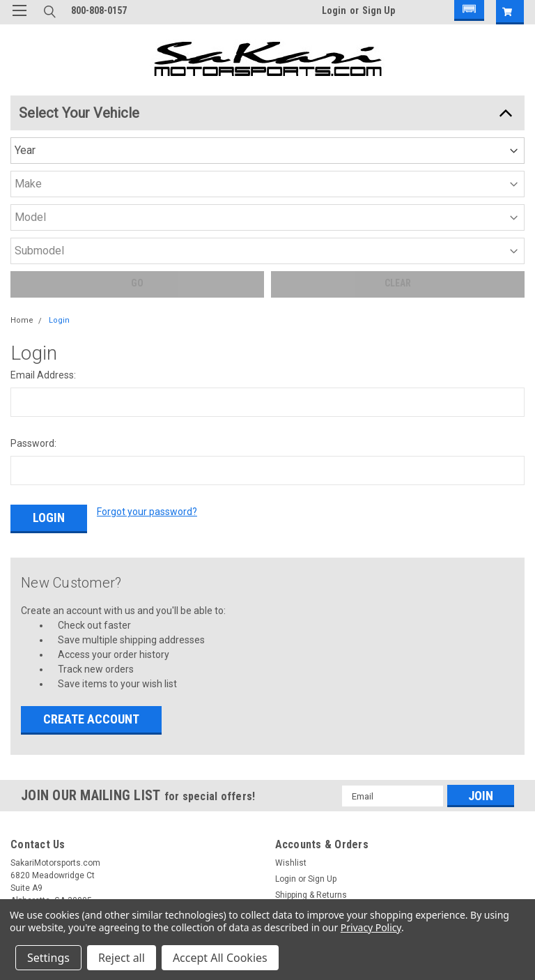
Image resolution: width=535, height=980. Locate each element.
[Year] (200, 119)
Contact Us (32, 878)
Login (334, 10)
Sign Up (379, 10)
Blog (19, 845)
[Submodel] (406, 119)
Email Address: (43, 220)
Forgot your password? (147, 357)
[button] (467, 12)
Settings (48, 958)
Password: (33, 289)
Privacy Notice (38, 829)
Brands (24, 797)
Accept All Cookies (220, 958)
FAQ (18, 862)
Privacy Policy (371, 927)
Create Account (91, 554)
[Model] (338, 119)
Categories (32, 781)
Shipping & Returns (311, 730)
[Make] (269, 119)
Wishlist (291, 698)
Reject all (122, 958)
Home (22, 166)
